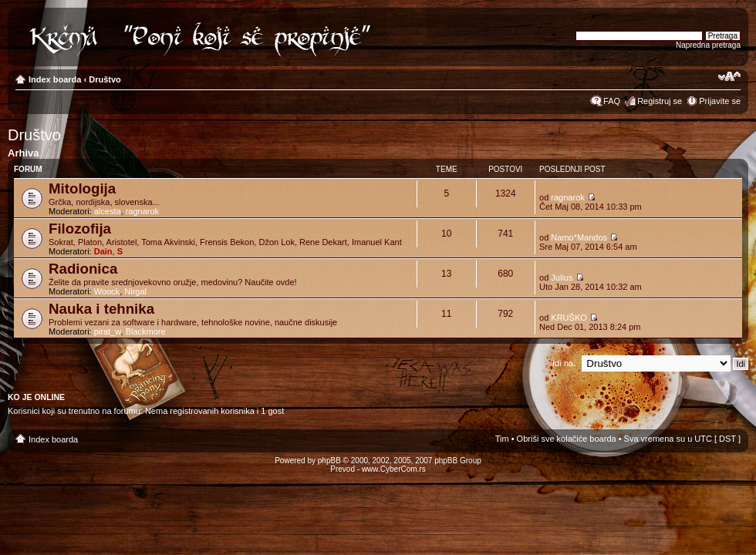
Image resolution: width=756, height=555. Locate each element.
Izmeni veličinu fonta (729, 76)
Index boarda (55, 79)
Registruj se (660, 101)
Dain (103, 251)
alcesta (108, 211)
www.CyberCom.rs (394, 469)
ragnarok (142, 211)
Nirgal (135, 291)
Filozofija (80, 229)
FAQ (612, 101)
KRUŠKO (569, 318)
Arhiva (23, 153)
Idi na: (564, 363)
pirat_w (108, 331)
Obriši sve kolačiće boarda (567, 439)
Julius (562, 277)
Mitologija (82, 188)
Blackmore (146, 331)
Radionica (83, 269)
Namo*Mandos (579, 237)
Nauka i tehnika (101, 309)
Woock (107, 291)
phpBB (329, 461)
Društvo (105, 79)
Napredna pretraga (708, 45)
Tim (502, 439)
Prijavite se (720, 101)
